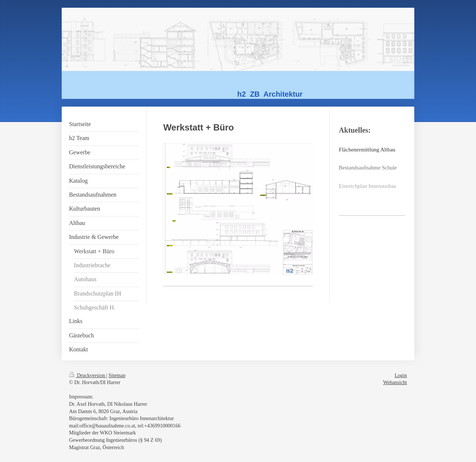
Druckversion (88, 375)
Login (401, 375)
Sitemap (117, 375)
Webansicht (395, 382)
